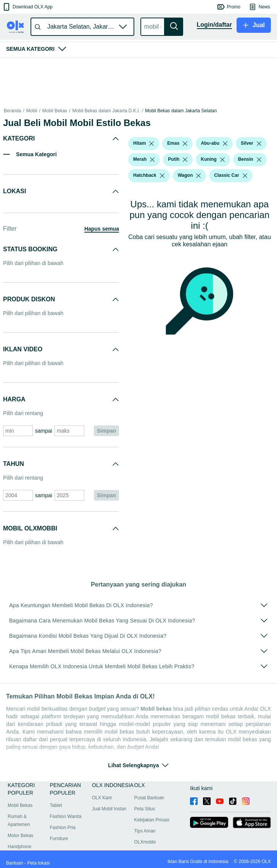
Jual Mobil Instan (109, 809)
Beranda (12, 111)
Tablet (56, 805)
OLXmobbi (145, 842)
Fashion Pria (63, 828)
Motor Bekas (20, 836)
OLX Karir (102, 798)
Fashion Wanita (66, 816)
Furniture (59, 839)
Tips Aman (145, 831)
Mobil (32, 111)
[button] (27, 7)
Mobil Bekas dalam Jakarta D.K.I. (106, 111)
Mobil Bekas (55, 111)
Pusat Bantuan (149, 798)
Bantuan (15, 863)
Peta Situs (145, 809)
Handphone (19, 847)
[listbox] (151, 144)
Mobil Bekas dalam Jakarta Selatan (181, 111)
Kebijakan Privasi (152, 820)
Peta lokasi (38, 863)
